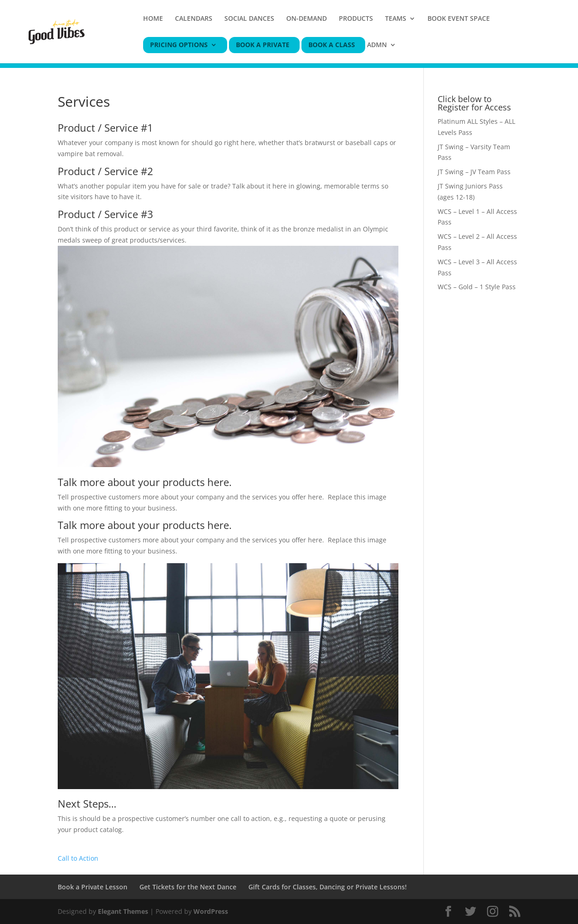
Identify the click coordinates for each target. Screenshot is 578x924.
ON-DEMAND (307, 19)
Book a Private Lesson (93, 887)
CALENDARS (194, 19)
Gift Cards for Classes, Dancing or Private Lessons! (328, 887)
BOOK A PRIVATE (263, 45)
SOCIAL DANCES (249, 19)
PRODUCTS (356, 19)
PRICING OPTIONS (179, 45)
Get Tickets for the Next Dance (188, 887)
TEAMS (396, 19)
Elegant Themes (123, 911)
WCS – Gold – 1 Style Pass (477, 287)
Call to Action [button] (78, 858)
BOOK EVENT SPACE (459, 19)
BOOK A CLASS (332, 45)
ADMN (377, 45)
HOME (153, 19)
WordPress (211, 911)
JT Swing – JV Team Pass (474, 172)
